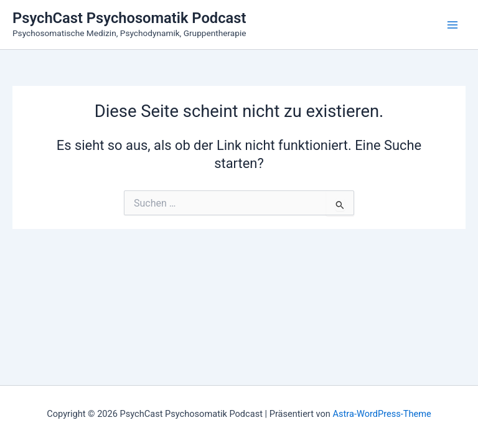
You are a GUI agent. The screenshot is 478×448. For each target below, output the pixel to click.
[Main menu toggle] (452, 25)
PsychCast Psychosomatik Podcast (129, 18)
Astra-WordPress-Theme (382, 414)
